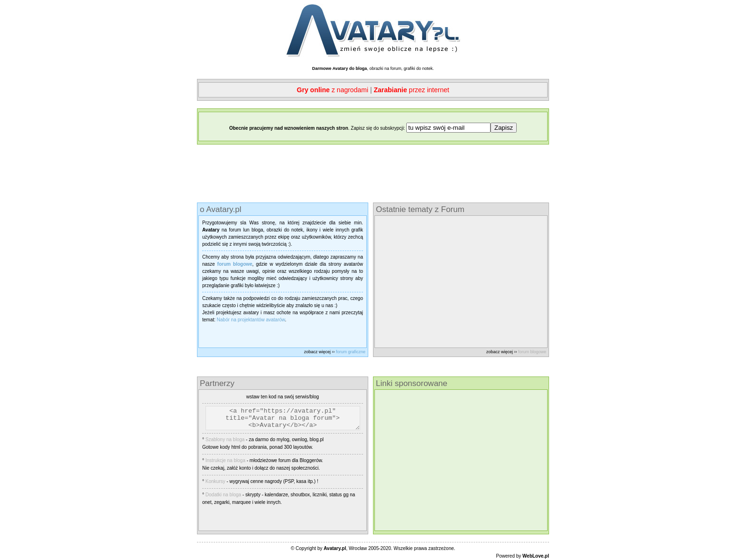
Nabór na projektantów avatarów (251, 320)
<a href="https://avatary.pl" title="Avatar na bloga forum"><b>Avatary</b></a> (289, 420)
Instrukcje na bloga (226, 465)
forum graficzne (351, 352)
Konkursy (216, 486)
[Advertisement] (373, 174)
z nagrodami (333, 90)
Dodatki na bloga (223, 499)
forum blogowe (532, 352)
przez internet (411, 90)
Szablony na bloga (225, 444)
